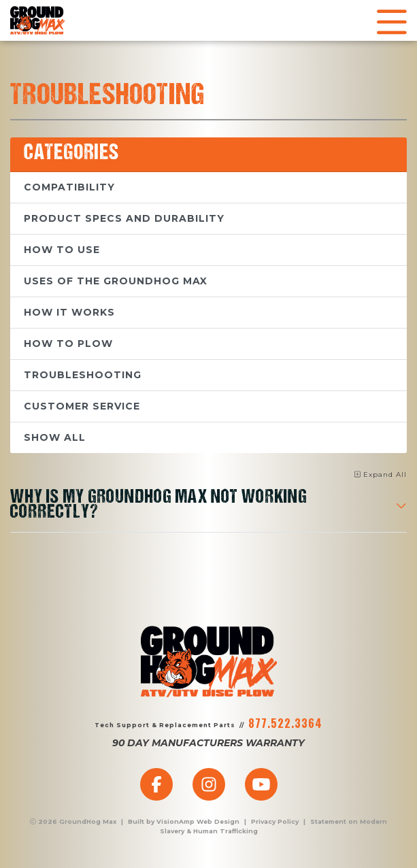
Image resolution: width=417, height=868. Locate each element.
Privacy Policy (275, 821)
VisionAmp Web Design (198, 821)
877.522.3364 (285, 723)
